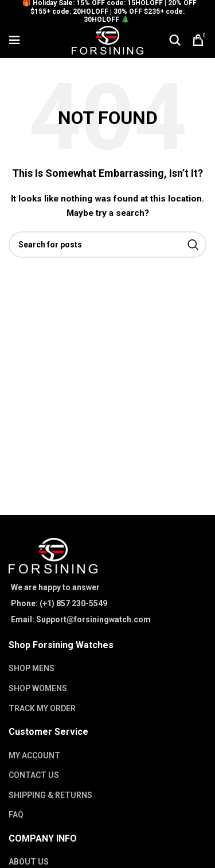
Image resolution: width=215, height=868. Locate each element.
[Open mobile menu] (14, 40)
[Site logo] (107, 40)
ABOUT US (29, 862)
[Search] (175, 40)
